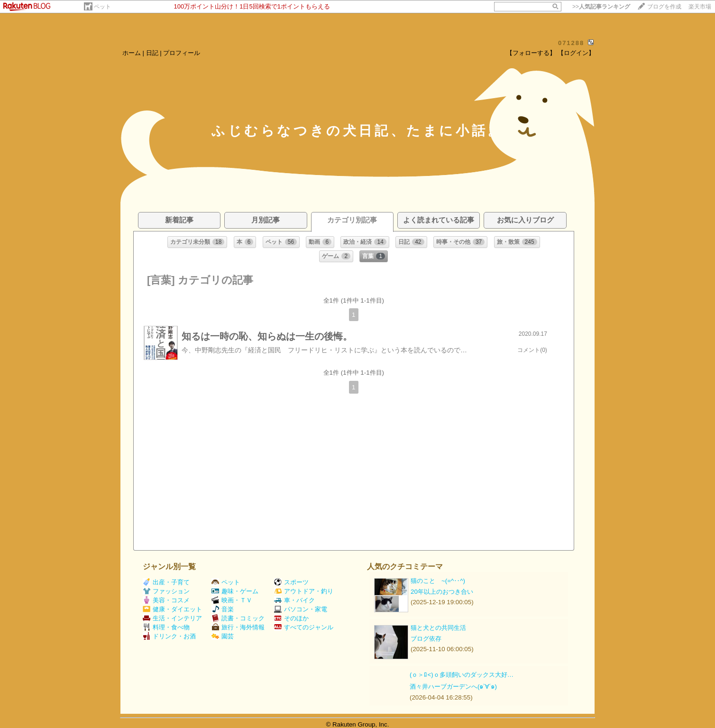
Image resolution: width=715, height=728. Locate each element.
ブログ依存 (426, 639)
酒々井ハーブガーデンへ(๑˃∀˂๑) (453, 687)
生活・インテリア (172, 618)
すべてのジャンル (304, 627)
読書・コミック (238, 618)
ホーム (132, 53)
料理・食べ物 (166, 627)
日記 (152, 53)
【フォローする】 (531, 53)
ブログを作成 (664, 7)
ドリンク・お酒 (169, 636)
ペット (102, 7)
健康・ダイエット (172, 609)
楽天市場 (700, 7)
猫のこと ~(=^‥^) (438, 581)
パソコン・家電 (301, 609)
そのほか (291, 618)
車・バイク (294, 600)
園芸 (223, 636)
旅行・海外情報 (238, 627)
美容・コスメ (166, 600)
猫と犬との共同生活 (438, 628)
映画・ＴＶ (232, 600)
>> (601, 7)
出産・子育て (166, 582)
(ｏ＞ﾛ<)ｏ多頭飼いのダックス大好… (462, 675)
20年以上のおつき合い (442, 592)
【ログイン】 (576, 53)
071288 (571, 43)
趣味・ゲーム (235, 591)
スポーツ (291, 582)
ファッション (166, 591)
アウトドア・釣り (304, 591)
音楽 (223, 609)
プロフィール (182, 53)
